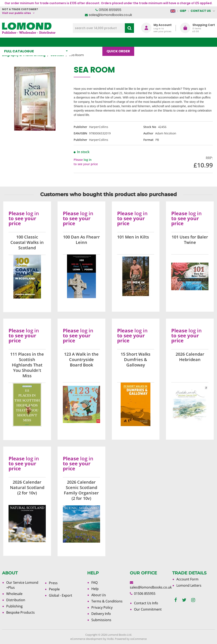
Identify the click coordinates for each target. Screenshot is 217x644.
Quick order (120, 42)
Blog (145, 42)
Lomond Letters (189, 585)
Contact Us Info (146, 603)
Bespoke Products (20, 612)
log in (88, 160)
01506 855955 (110, 10)
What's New (89, 42)
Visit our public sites (16, 13)
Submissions (101, 620)
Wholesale (14, 594)
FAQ (94, 583)
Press (53, 583)
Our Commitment (148, 609)
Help (95, 589)
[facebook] (176, 600)
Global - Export (61, 595)
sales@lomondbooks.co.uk (110, 15)
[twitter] (184, 600)
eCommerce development (86, 639)
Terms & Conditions (107, 601)
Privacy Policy (102, 607)
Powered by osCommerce (131, 639)
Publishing (14, 606)
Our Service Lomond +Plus (22, 585)
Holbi (110, 639)
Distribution (16, 600)
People (54, 589)
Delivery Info (101, 614)
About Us (167, 42)
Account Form (187, 579)
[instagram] (193, 600)
